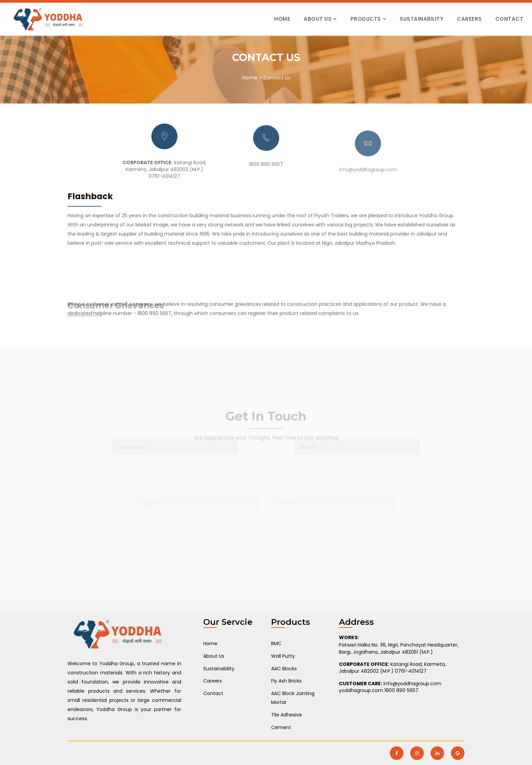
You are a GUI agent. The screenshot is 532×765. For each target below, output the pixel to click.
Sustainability (422, 19)
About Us (318, 19)
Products (366, 19)
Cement (281, 727)
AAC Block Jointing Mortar (293, 698)
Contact (509, 19)
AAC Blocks (284, 669)
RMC (276, 643)
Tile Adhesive (287, 715)
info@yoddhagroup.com (368, 186)
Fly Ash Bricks (286, 681)
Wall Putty (283, 656)
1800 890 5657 (266, 174)
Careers (469, 19)
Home (282, 19)
